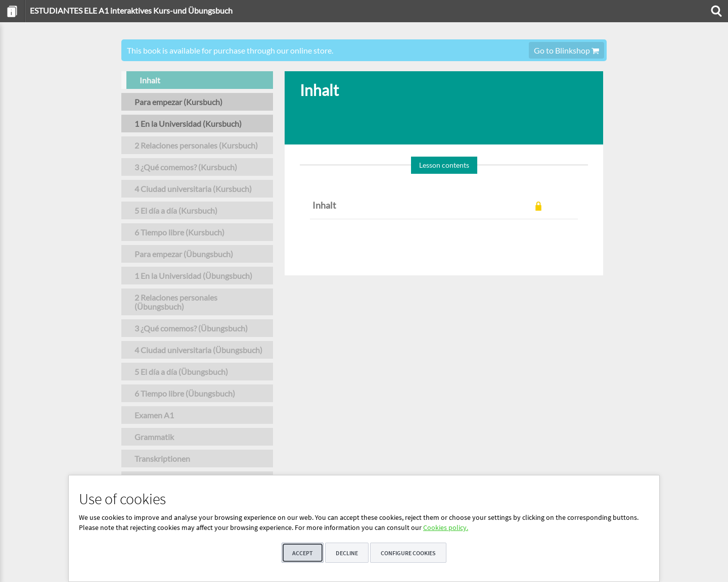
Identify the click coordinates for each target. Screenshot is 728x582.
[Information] (12, 11)
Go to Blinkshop (566, 50)
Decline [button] (347, 553)
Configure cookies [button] (408, 553)
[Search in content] (715, 11)
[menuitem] (12, 11)
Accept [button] (303, 553)
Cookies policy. (446, 527)
